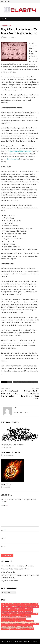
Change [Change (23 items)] (11, 604)
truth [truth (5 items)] (18, 629)
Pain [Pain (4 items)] (31, 621)
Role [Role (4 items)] (4, 626)
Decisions (30, 382)
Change (10, 382)
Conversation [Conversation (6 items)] (6, 606)
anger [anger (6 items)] (4, 604)
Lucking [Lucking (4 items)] (23, 619)
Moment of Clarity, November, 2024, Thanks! (16, 569)
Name (3, 530)
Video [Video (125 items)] (24, 629)
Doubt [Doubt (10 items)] (35, 606)
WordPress (28, 641)
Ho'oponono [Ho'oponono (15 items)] (15, 614)
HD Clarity (15, 641)
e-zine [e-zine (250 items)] (5, 609)
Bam (36, 641)
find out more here (13, 159)
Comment (5, 506)
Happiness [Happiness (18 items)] (28, 611)
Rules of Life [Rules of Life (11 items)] (11, 626)
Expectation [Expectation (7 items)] (13, 609)
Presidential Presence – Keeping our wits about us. (17, 566)
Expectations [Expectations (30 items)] (23, 609)
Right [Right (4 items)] (36, 624)
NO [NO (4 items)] (17, 621)
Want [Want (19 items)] (31, 629)
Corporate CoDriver (19, 382)
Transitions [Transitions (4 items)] (5, 629)
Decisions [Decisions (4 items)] (28, 606)
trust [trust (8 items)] (12, 629)
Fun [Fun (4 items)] (21, 611)
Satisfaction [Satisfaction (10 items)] (21, 626)
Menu (5, 19)
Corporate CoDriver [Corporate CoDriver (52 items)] (17, 606)
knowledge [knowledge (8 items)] (27, 616)
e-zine (36, 382)
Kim (7, 37)
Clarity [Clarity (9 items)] (25, 604)
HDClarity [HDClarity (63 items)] (5, 614)
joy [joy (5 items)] (36, 614)
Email (3, 538)
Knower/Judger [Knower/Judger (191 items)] (17, 616)
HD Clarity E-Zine (6, 26)
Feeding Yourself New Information (13, 445)
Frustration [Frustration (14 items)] (14, 611)
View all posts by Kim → (21, 412)
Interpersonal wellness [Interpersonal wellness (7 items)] (27, 614)
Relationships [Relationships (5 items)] (13, 624)
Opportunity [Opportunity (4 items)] (24, 621)
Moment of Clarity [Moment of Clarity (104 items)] (8, 621)
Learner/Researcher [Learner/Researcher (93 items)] (8, 619)
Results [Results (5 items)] (30, 624)
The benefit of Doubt (8, 572)
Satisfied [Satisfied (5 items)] (30, 626)
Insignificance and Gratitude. (11, 452)
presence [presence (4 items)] (5, 624)
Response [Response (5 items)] (22, 624)
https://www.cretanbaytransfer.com (20, 151)
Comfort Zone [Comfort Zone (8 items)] (33, 604)
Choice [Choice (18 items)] (18, 604)
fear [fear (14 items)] (31, 609)
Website (4, 546)
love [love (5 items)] (17, 619)
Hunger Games (6, 484)
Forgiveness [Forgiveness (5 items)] (5, 611)
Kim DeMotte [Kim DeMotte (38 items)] (6, 616)
